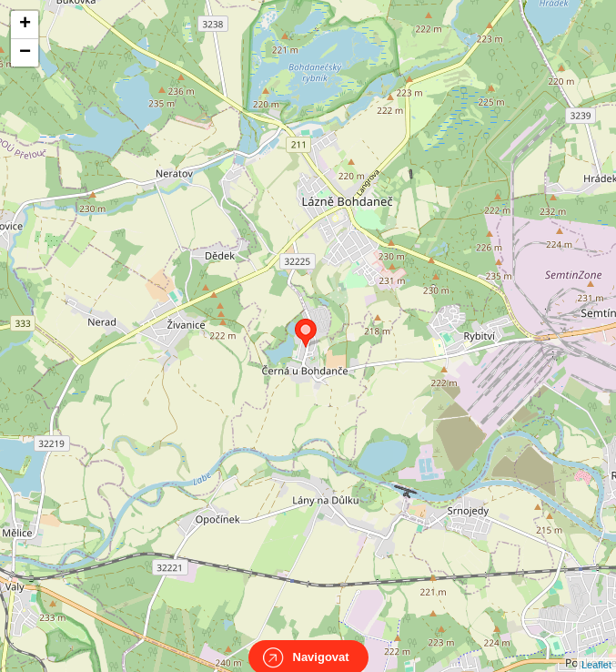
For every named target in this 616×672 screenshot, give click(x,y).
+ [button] (25, 25)
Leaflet (596, 648)
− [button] (25, 53)
